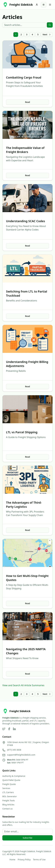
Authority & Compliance (14, 776)
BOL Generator (10, 796)
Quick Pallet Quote (11, 780)
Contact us (7, 809)
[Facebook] (9, 729)
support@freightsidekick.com (21, 755)
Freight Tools (9, 800)
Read (28, 102)
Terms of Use (39, 859)
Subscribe (27, 838)
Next (47, 34)
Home (12, 859)
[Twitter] (4, 729)
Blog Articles (8, 805)
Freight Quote (9, 784)
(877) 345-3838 (14, 750)
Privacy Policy (24, 859)
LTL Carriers (8, 792)
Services (6, 788)
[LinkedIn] (14, 729)
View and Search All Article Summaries (23, 685)
